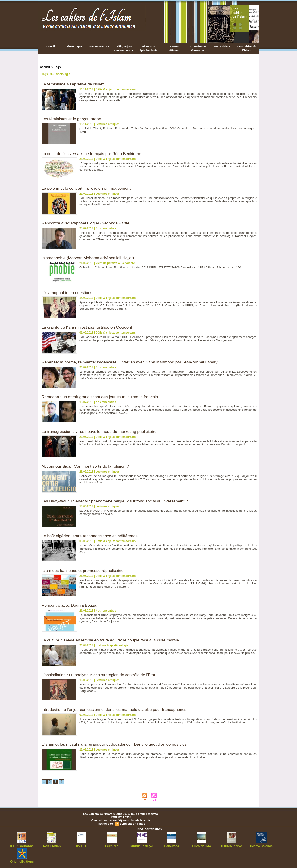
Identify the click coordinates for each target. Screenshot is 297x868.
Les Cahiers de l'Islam (247, 48)
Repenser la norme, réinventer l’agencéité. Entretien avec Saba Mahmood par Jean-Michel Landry (132, 362)
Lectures (112, 846)
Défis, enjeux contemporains (124, 48)
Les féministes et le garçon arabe (72, 118)
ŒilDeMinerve (231, 846)
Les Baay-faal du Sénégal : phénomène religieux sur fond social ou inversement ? (117, 501)
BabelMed (172, 846)
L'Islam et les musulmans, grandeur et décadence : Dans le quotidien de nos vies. (117, 744)
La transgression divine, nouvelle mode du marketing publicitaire (101, 431)
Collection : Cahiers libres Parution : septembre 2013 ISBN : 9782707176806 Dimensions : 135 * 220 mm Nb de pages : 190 (157, 267)
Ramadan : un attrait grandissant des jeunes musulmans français (102, 396)
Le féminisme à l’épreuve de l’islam (74, 84)
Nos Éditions (222, 46)
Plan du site (105, 824)
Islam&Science (261, 846)
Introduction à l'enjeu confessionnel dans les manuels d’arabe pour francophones (116, 709)
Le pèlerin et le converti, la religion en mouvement (88, 188)
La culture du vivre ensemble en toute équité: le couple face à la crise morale (113, 640)
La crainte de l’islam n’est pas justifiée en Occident (88, 327)
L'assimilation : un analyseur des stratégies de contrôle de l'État (100, 674)
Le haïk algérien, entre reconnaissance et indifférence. (92, 535)
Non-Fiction (52, 846)
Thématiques (75, 46)
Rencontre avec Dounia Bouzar (71, 605)
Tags (56, 67)
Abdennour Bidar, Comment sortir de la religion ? (87, 466)
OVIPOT (82, 846)
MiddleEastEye (142, 846)
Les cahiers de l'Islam (248, 10)
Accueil (50, 46)
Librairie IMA (202, 846)
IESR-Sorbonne (22, 846)
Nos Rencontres (99, 46)
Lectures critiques (173, 48)
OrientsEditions (22, 861)
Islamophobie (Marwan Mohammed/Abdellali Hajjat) (89, 257)
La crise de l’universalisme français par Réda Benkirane (93, 153)
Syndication (128, 824)
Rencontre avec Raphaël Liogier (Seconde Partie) (88, 223)
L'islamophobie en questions (68, 292)
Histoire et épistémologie (148, 48)
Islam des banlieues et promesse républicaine (84, 570)
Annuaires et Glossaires (198, 48)
